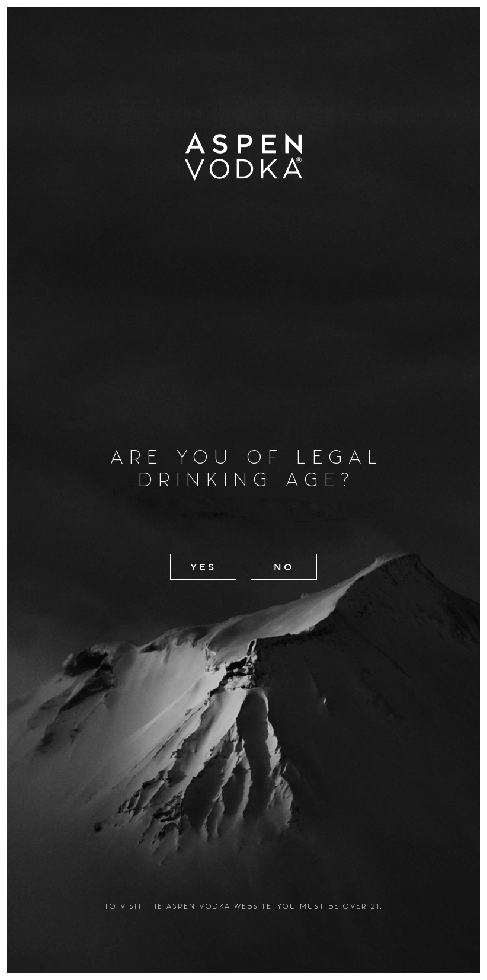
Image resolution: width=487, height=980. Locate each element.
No (284, 567)
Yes (202, 567)
